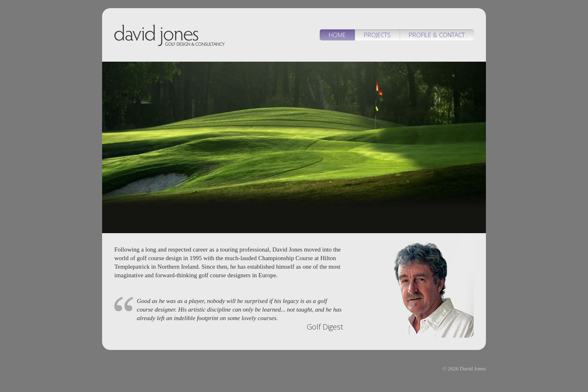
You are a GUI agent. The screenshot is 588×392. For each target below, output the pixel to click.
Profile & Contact (437, 35)
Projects (377, 35)
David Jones (169, 37)
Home (337, 35)
